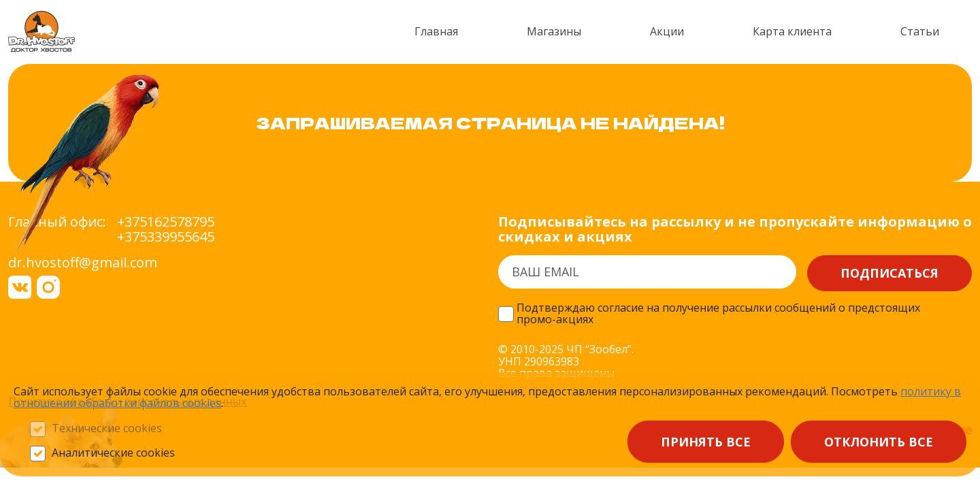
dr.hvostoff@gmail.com (83, 262)
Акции (667, 31)
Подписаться (889, 273)
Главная (436, 31)
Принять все (706, 442)
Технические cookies (107, 429)
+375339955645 (166, 237)
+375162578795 (166, 222)
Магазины (554, 31)
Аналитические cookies (113, 453)
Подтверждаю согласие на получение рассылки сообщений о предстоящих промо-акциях (718, 314)
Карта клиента (792, 31)
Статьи (920, 31)
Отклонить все (879, 442)
